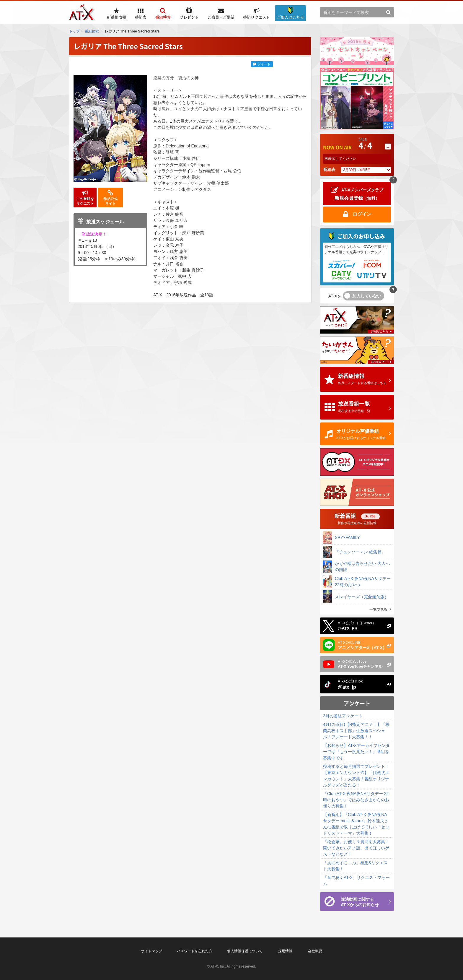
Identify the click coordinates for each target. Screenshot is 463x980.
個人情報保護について (245, 951)
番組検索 (92, 31)
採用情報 (285, 951)
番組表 (329, 170)
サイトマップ (151, 951)
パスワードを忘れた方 (195, 951)
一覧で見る (378, 610)
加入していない (367, 296)
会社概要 (315, 951)
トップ (74, 31)
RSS (372, 516)
